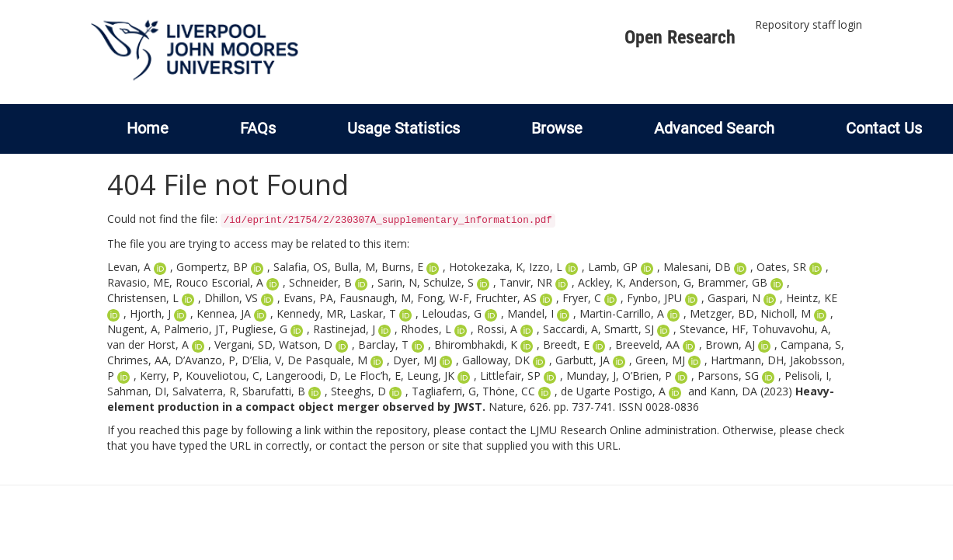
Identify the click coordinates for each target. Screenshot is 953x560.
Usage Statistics (403, 128)
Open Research (680, 37)
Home (148, 128)
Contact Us (884, 128)
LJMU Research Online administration (623, 430)
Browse (557, 128)
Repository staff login (809, 24)
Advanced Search (714, 128)
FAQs (258, 128)
